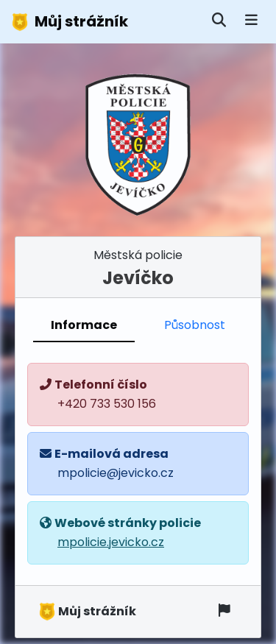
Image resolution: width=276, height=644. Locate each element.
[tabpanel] (138, 464)
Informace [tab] (84, 325)
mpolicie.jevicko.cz (111, 542)
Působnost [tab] (195, 325)
